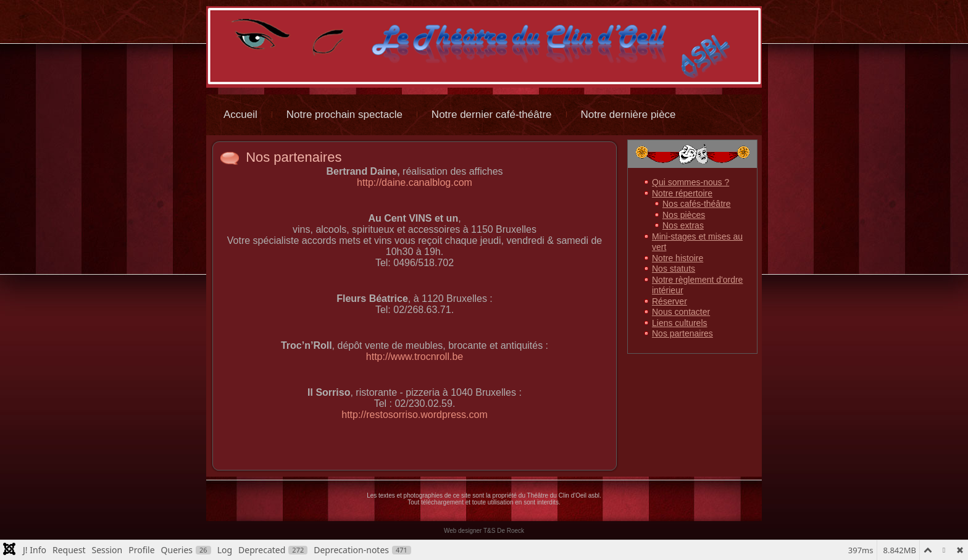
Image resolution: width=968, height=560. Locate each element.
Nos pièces (684, 215)
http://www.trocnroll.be (415, 357)
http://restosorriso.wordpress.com (415, 415)
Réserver (670, 301)
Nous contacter (681, 312)
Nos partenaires (294, 157)
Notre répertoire (682, 193)
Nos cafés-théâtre (697, 204)
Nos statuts (674, 269)
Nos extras (683, 225)
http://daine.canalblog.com (415, 182)
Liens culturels (680, 323)
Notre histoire (678, 258)
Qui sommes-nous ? (691, 182)
